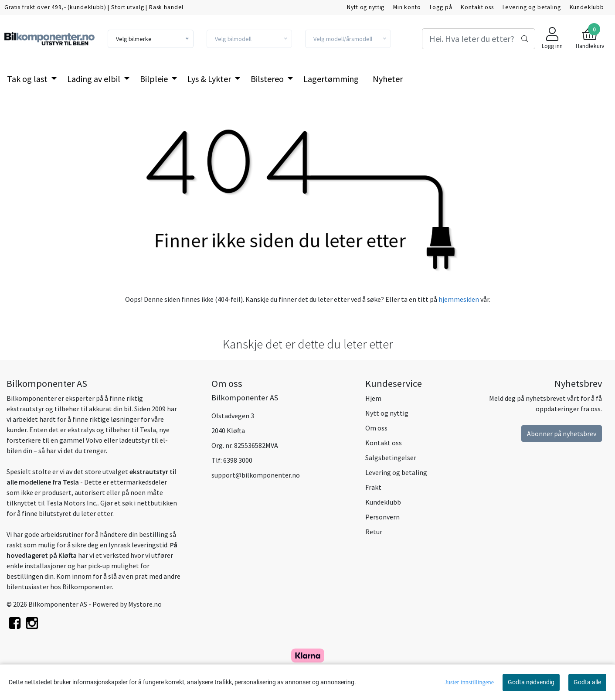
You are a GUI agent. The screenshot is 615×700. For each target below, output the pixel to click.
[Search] (479, 39)
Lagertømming (331, 79)
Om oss (376, 428)
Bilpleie (155, 79)
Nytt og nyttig (366, 7)
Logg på (441, 7)
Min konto (407, 7)
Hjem (373, 398)
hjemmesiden (459, 299)
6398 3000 (238, 460)
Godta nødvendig (531, 682)
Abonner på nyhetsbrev (562, 434)
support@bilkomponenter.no (256, 475)
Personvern (382, 517)
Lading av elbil (95, 79)
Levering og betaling (532, 7)
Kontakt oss (477, 7)
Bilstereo (268, 79)
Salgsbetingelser (391, 458)
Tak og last (28, 79)
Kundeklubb (587, 7)
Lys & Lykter (210, 79)
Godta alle (587, 682)
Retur (374, 532)
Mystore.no (145, 604)
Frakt (373, 487)
